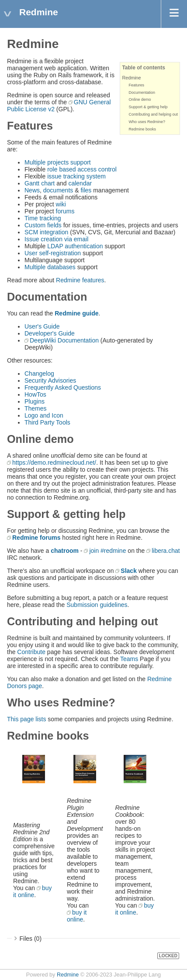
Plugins (35, 401)
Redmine (131, 78)
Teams (129, 659)
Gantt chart (40, 183)
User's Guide (42, 326)
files (86, 190)
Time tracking (43, 218)
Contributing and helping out (153, 114)
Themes (36, 408)
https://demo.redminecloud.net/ (54, 463)
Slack (129, 571)
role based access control (82, 169)
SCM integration (46, 232)
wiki (61, 204)
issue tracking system (76, 176)
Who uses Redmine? (147, 122)
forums (65, 211)
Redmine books (142, 129)
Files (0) (31, 939)
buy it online (33, 891)
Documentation (142, 93)
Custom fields (43, 225)
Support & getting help (148, 107)
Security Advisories (50, 380)
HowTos (35, 394)
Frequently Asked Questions (63, 387)
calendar (80, 183)
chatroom (65, 551)
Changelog (39, 373)
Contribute (31, 652)
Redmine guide (76, 313)
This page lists (26, 719)
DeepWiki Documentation (64, 340)
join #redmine (107, 551)
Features (136, 85)
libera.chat (166, 551)
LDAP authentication (75, 246)
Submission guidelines (97, 605)
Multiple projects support (58, 162)
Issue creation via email (56, 239)
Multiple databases (50, 267)
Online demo (140, 99)
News (32, 190)
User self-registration (53, 253)
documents (58, 190)
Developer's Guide (50, 333)
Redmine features (80, 280)
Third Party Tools (47, 422)
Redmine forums (36, 538)
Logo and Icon (44, 415)
